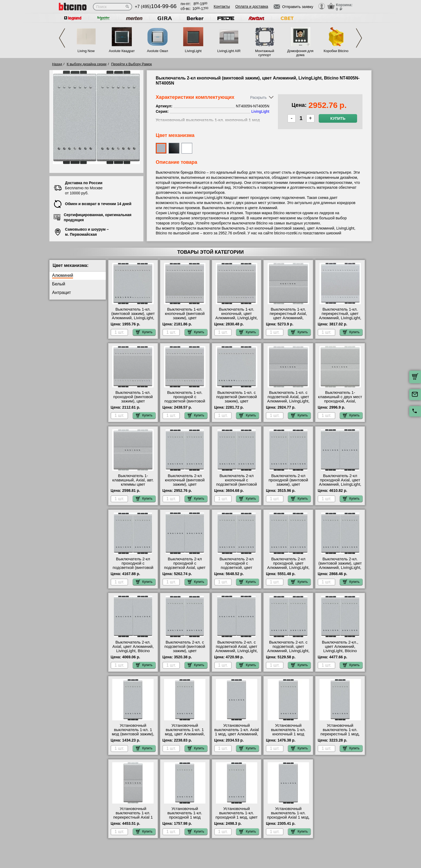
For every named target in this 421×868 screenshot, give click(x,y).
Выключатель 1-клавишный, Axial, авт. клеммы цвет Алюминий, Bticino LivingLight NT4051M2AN (133, 486)
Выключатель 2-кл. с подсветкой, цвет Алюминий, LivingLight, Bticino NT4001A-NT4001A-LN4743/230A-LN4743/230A (288, 653)
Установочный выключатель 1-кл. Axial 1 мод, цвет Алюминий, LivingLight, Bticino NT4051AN (237, 734)
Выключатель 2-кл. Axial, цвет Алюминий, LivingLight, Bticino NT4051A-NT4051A (133, 649)
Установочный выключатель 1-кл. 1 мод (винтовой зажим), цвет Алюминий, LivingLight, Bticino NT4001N (133, 736)
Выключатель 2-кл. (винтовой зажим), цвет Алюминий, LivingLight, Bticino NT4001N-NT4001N (340, 568)
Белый (59, 284)
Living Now (86, 51)
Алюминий (63, 275)
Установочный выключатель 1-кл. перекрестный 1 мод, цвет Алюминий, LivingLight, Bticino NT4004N (340, 736)
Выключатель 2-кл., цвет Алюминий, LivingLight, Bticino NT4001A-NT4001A (340, 649)
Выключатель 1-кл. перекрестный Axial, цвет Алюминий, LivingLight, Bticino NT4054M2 (288, 318)
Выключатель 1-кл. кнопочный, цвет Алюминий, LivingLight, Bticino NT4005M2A (237, 316)
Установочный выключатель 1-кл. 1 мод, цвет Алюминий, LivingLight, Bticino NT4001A (185, 734)
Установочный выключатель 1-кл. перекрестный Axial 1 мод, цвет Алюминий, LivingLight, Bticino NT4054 (133, 819)
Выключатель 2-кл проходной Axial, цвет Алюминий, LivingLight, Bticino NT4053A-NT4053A (340, 484)
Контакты (222, 6)
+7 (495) (156, 7)
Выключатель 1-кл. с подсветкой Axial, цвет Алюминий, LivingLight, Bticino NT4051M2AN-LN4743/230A (288, 401)
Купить (338, 118)
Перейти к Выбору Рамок (132, 64)
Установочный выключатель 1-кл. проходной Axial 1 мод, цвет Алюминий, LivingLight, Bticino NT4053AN (288, 819)
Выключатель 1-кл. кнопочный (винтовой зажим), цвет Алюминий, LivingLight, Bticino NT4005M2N (185, 318)
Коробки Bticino (336, 51)
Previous (62, 38)
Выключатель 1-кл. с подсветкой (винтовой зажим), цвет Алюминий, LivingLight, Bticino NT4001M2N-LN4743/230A (237, 403)
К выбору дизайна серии (87, 64)
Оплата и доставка (252, 6)
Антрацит (61, 293)
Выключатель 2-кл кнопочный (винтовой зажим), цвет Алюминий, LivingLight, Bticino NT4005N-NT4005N (185, 486)
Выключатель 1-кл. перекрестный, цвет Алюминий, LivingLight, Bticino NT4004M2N (340, 316)
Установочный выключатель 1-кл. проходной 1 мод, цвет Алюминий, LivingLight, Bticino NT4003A (237, 817)
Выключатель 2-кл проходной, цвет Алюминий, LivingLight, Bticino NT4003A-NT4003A (288, 568)
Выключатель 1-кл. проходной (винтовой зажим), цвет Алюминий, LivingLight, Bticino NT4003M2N (133, 401)
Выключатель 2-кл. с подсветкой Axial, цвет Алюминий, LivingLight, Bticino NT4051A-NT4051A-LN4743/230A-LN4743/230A (236, 653)
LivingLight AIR (229, 51)
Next (359, 38)
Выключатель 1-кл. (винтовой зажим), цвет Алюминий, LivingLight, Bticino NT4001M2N (133, 316)
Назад (57, 64)
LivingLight (193, 51)
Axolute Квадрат (122, 51)
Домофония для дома (300, 53)
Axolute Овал (157, 51)
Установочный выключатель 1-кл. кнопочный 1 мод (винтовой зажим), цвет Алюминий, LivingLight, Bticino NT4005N (288, 736)
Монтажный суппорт (265, 53)
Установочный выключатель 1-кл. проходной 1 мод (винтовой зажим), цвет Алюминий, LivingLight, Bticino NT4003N (185, 819)
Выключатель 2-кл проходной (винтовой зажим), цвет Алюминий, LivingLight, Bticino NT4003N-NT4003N (288, 486)
